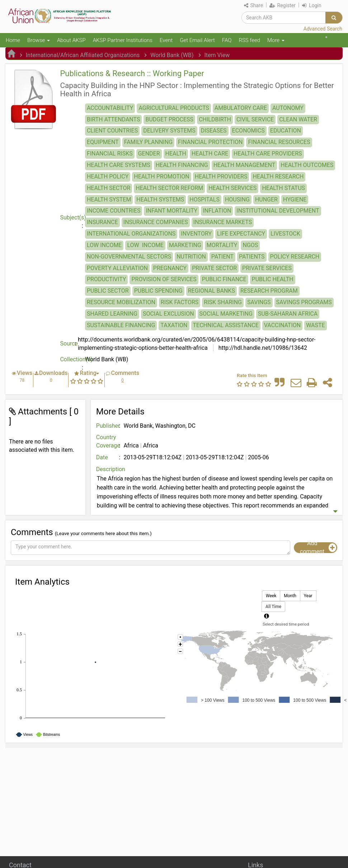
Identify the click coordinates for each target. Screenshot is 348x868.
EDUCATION (286, 131)
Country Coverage (108, 441)
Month (290, 596)
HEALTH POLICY (108, 177)
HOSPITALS (204, 199)
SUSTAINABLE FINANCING (121, 325)
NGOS (250, 245)
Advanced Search (323, 29)
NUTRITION (191, 257)
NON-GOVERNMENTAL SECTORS (129, 257)
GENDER (149, 154)
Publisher (108, 426)
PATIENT (222, 257)
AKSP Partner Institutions (123, 40)
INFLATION (217, 211)
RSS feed (249, 40)
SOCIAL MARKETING (226, 314)
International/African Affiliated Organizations (83, 55)
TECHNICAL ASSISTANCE (226, 325)
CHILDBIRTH (215, 119)
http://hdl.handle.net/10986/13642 (262, 348)
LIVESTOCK (285, 234)
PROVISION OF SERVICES (164, 279)
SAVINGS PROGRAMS (304, 302)
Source (69, 344)
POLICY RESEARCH (295, 257)
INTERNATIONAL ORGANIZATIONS (131, 234)
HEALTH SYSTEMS (160, 199)
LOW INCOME (104, 245)
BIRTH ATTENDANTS (114, 119)
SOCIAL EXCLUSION (168, 314)
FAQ (227, 40)
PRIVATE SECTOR (214, 268)
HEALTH (176, 154)
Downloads (53, 373)
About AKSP (71, 40)
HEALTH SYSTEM (109, 199)
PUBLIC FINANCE (224, 279)
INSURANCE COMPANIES (156, 222)
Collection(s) (72, 359)
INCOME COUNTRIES (114, 211)
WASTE (315, 325)
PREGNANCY (170, 268)
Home (13, 40)
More (276, 40)
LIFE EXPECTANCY (241, 234)
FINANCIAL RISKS (110, 154)
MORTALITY (222, 245)
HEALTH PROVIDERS (221, 177)
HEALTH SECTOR (109, 188)
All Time (273, 607)
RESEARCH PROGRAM (269, 291)
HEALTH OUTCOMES (307, 165)
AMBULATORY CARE (241, 108)
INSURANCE (102, 222)
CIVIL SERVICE (255, 119)
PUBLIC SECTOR (108, 291)
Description (109, 469)
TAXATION (174, 325)
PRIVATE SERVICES (267, 268)
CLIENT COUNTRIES (112, 131)
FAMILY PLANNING (148, 142)
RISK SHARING (223, 302)
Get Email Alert (197, 40)
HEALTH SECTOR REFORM (169, 188)
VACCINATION (282, 325)
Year (308, 596)
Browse (39, 40)
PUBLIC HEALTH (273, 279)
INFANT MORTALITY (171, 211)
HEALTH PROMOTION (161, 177)
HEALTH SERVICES (232, 188)
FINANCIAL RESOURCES (279, 142)
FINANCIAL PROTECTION (210, 142)
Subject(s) (72, 217)
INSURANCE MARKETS (223, 222)
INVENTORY (196, 234)
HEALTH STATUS (283, 188)
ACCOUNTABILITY (110, 108)
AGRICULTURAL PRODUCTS (174, 108)
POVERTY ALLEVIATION (117, 268)
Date (102, 457)
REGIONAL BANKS (211, 291)
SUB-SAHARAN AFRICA (288, 314)
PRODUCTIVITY (107, 279)
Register (283, 5)
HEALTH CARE (210, 154)
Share (253, 5)
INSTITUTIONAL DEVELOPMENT (278, 211)
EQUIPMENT (103, 142)
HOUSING (237, 199)
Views (25, 373)
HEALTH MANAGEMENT (244, 165)
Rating (88, 373)
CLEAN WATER (298, 119)
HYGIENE (295, 199)
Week (271, 596)
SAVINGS (259, 302)
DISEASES (214, 131)
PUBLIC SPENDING (158, 291)
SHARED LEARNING (112, 314)
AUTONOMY (288, 108)
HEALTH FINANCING (182, 165)
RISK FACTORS (180, 302)
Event (166, 40)
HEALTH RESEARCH (278, 177)
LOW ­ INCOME (145, 245)
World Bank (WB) (172, 55)
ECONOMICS (248, 131)
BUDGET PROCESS (169, 119)
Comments (125, 373)
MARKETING (185, 245)
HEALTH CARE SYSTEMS (119, 165)
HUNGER (266, 199)
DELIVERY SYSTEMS (169, 131)
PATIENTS (252, 257)
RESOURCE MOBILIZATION (121, 302)
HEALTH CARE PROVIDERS (268, 154)
